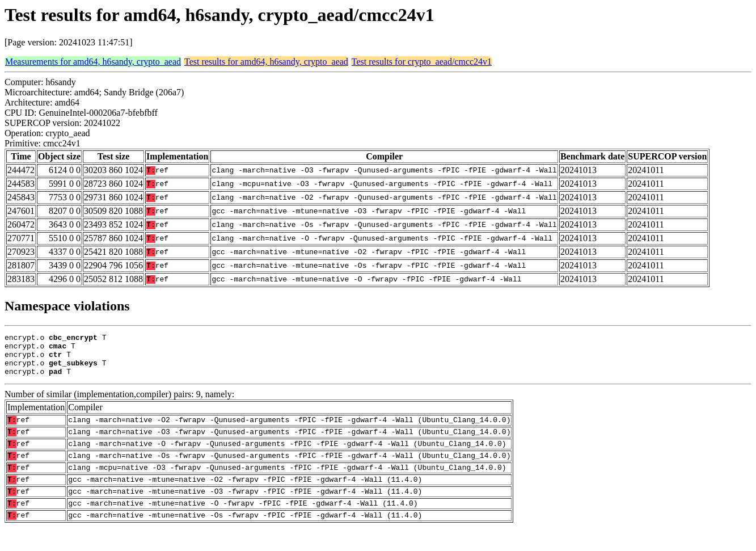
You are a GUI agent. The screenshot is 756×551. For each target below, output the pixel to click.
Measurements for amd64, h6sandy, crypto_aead (93, 62)
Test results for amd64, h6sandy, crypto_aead (266, 62)
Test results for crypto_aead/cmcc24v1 (422, 62)
